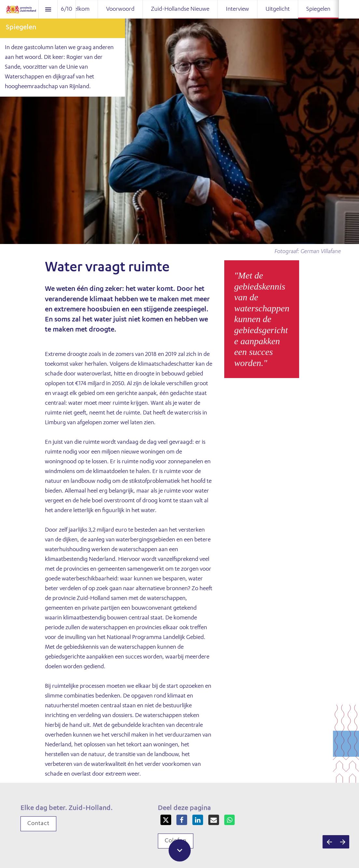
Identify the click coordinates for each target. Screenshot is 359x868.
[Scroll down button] (180, 850)
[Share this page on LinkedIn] (198, 820)
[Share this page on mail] (214, 820)
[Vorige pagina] (329, 842)
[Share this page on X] (166, 820)
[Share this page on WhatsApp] (230, 820)
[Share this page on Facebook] (182, 820)
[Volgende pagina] (343, 842)
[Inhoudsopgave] (48, 9)
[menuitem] (79, 9)
